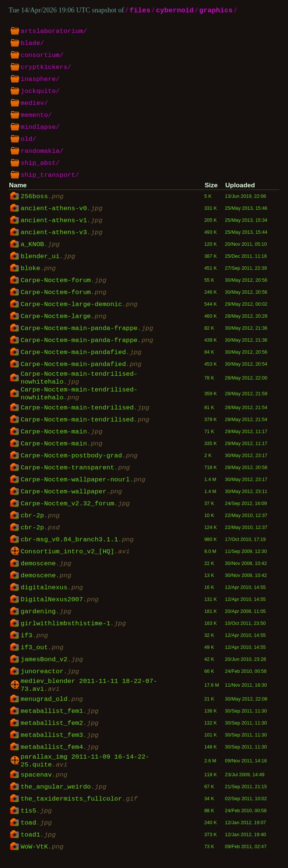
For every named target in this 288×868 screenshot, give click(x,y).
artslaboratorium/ (54, 32)
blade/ (32, 44)
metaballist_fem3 (60, 742)
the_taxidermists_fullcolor (79, 808)
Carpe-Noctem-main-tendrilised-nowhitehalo (79, 379)
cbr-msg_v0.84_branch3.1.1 (77, 544)
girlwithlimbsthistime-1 (73, 628)
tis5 (36, 820)
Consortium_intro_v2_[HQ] (75, 556)
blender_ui (48, 257)
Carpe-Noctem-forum (64, 281)
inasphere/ (40, 80)
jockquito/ (40, 92)
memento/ (36, 116)
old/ (28, 140)
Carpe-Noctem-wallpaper (71, 496)
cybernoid (175, 11)
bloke (38, 269)
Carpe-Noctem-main (61, 436)
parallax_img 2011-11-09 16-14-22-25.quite (85, 769)
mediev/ (34, 104)
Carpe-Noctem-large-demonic (79, 305)
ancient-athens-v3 (61, 233)
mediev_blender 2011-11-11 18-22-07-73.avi (89, 691)
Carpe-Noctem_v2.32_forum (75, 508)
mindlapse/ (40, 128)
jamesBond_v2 (52, 664)
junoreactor (50, 676)
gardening (46, 616)
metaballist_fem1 (60, 718)
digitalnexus (52, 592)
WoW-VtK (42, 856)
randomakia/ (42, 152)
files (140, 11)
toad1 (38, 844)
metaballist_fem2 (60, 730)
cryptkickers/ (46, 68)
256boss (42, 197)
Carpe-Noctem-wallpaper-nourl (83, 484)
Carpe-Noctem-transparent (75, 472)
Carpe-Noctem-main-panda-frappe (87, 329)
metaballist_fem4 (60, 754)
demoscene (46, 568)
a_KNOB (40, 245)
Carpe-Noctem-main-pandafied (81, 353)
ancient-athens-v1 (61, 221)
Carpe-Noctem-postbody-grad (79, 460)
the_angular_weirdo (64, 796)
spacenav (44, 784)
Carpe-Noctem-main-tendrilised (85, 412)
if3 (34, 640)
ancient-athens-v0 (61, 209)
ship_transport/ (50, 176)
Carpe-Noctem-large (64, 317)
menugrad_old (52, 706)
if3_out (42, 652)
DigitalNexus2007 (60, 604)
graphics (216, 11)
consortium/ (42, 56)
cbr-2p (40, 520)
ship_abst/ (40, 164)
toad (36, 832)
